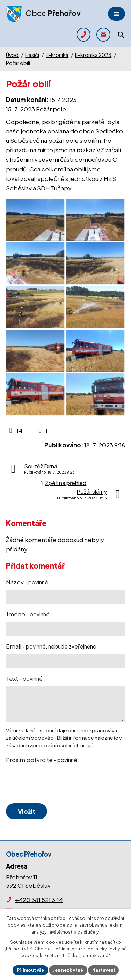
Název (27, 582)
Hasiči (32, 55)
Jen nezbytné (68, 970)
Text (24, 678)
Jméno (28, 614)
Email (51, 646)
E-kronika (57, 55)
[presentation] (58, 784)
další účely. (88, 932)
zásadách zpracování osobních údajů (50, 745)
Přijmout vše (30, 970)
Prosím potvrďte (42, 760)
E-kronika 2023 (93, 55)
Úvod (12, 55)
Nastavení (103, 970)
